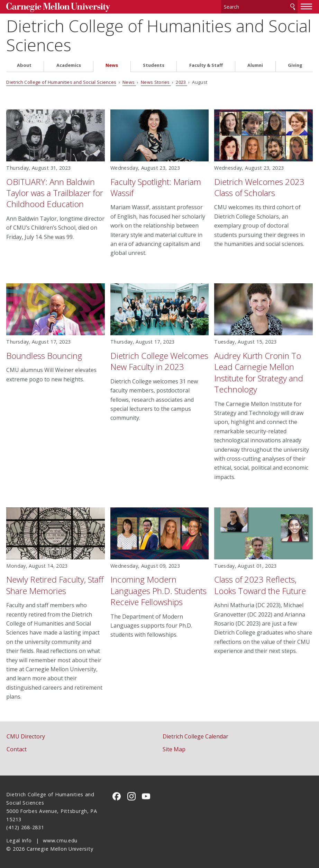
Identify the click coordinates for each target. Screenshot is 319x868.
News (112, 65)
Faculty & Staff (206, 65)
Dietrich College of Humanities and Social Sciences (159, 35)
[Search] (259, 7)
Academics (69, 65)
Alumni (255, 65)
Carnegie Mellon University (58, 7)
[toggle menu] (307, 6)
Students (154, 65)
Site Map (174, 749)
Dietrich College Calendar (195, 736)
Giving (295, 65)
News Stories (156, 82)
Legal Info (19, 840)
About (24, 65)
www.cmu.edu (60, 840)
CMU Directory (26, 736)
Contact (17, 749)
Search (293, 7)
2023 (181, 82)
